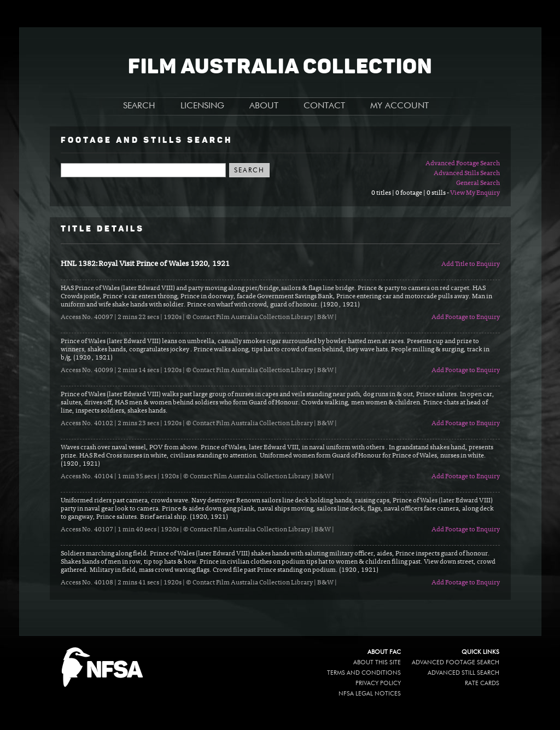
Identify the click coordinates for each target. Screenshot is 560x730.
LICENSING (202, 106)
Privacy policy (378, 683)
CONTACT (324, 106)
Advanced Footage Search (463, 164)
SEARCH (139, 106)
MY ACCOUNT (399, 106)
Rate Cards (482, 683)
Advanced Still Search (463, 673)
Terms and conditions (364, 673)
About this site (377, 662)
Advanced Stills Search (467, 173)
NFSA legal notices (370, 694)
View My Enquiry (475, 193)
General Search (478, 183)
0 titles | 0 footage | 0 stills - (411, 193)
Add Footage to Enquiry (466, 317)
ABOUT (264, 106)
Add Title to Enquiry (471, 264)
